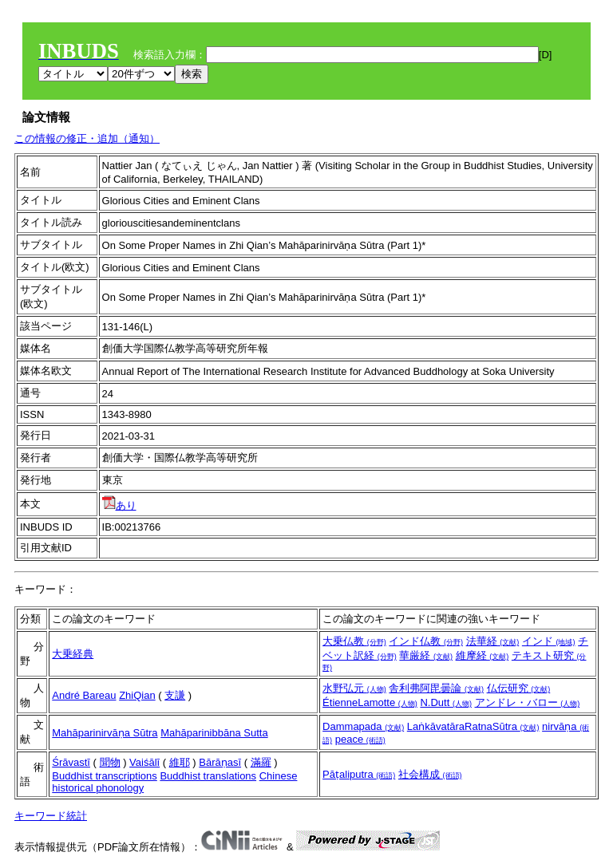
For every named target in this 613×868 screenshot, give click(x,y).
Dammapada (363, 726)
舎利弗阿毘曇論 (436, 688)
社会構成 (430, 774)
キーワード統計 (51, 816)
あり (119, 505)
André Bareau (84, 695)
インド (549, 641)
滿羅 (261, 762)
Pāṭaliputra (359, 774)
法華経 (493, 641)
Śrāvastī (71, 762)
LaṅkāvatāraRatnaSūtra (473, 726)
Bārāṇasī (220, 762)
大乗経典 (73, 654)
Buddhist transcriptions (105, 776)
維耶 (180, 762)
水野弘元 (354, 688)
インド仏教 (426, 641)
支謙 (175, 695)
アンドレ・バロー (528, 702)
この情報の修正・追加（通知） (87, 138)
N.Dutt (445, 702)
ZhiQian (137, 695)
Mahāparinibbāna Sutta (214, 733)
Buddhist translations (208, 776)
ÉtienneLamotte (370, 702)
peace (360, 739)
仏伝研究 (519, 688)
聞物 (110, 762)
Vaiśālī (144, 762)
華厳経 (426, 655)
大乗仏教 (354, 641)
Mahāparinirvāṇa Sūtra (105, 733)
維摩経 (482, 655)
